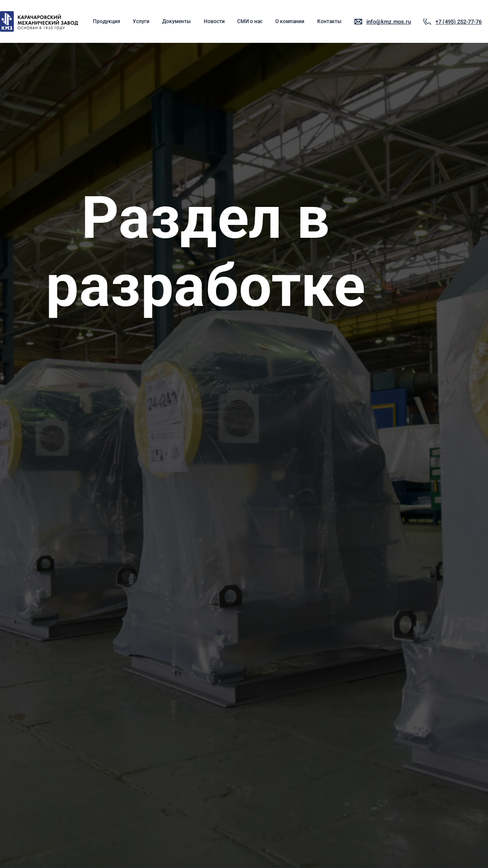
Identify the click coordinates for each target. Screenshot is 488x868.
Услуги (141, 21)
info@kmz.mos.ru (389, 22)
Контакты (329, 21)
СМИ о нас (250, 21)
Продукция (107, 21)
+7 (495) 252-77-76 (458, 22)
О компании (290, 21)
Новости (214, 21)
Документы (177, 21)
